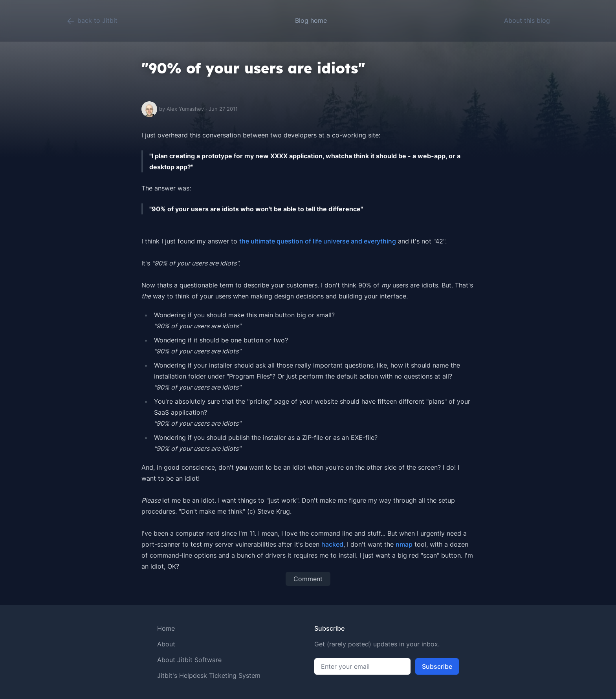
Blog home (311, 20)
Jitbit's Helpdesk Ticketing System (209, 675)
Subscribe (437, 666)
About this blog (527, 20)
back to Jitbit (92, 21)
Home (166, 628)
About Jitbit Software (189, 660)
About (166, 644)
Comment (308, 579)
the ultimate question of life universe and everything (318, 241)
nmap (404, 544)
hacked (332, 544)
